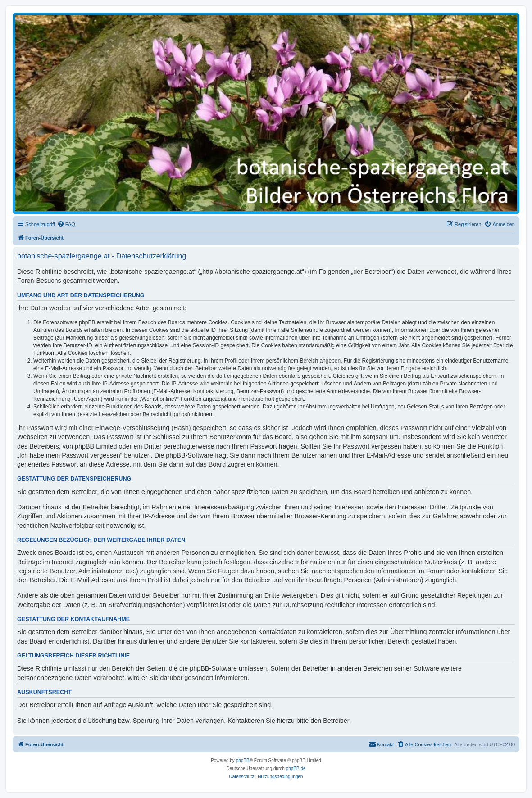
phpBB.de (296, 769)
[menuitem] (66, 224)
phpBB (243, 760)
